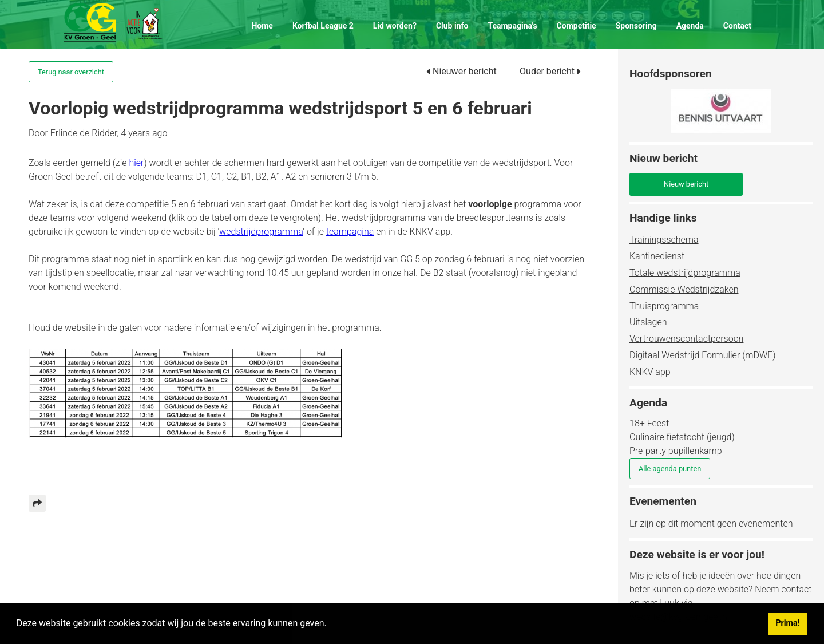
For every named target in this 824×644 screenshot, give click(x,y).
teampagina (350, 232)
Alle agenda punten (670, 469)
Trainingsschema (664, 240)
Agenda (690, 26)
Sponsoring (636, 26)
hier (136, 163)
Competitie (577, 26)
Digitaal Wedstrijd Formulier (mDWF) (703, 355)
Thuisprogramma (664, 306)
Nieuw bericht (686, 184)
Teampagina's (512, 26)
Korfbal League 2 (323, 26)
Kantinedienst (657, 256)
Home (262, 26)
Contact (737, 26)
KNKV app (650, 372)
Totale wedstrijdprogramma (685, 273)
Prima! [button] (787, 623)
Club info (452, 26)
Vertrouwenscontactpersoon (686, 339)
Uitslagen (648, 322)
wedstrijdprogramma (261, 232)
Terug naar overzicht (71, 72)
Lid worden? (395, 26)
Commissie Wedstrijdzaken (684, 289)
